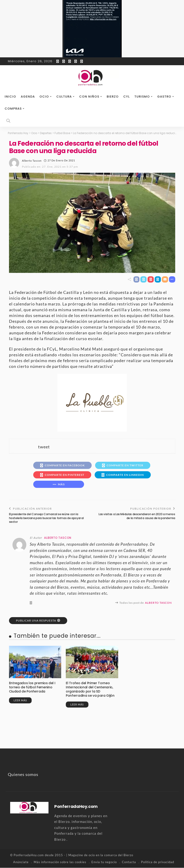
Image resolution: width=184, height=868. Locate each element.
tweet (44, 447)
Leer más (20, 700)
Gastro (164, 97)
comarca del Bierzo (119, 855)
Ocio (44, 97)
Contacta (129, 862)
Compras (13, 109)
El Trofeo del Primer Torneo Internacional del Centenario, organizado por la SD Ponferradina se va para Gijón (90, 689)
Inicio (10, 97)
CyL (127, 97)
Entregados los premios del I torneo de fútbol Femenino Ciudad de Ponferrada (32, 687)
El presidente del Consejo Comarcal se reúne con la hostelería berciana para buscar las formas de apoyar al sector (46, 518)
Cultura (64, 97)
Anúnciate (21, 862)
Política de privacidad (158, 862)
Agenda (28, 97)
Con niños (89, 97)
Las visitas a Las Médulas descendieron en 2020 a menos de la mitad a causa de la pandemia (137, 516)
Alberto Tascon (32, 160)
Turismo (142, 97)
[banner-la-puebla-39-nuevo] (92, 402)
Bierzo (113, 97)
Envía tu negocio (104, 862)
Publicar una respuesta (36, 620)
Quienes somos (23, 775)
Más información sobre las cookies (60, 862)
